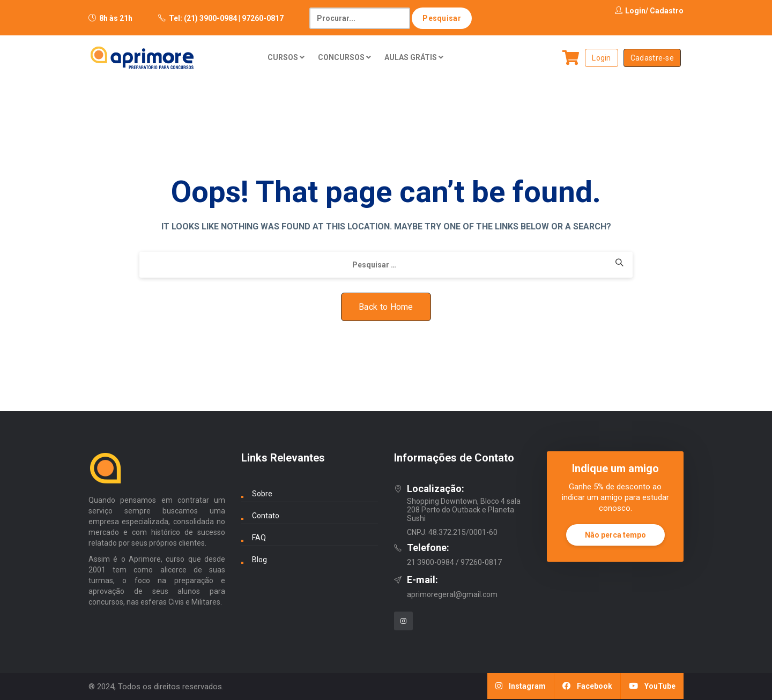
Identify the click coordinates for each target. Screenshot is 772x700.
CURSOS (286, 57)
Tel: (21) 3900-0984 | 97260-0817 (226, 18)
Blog (259, 560)
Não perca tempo (615, 535)
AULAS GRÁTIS (414, 57)
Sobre (262, 494)
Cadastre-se (652, 58)
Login (630, 11)
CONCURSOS (344, 57)
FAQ (259, 538)
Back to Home (386, 307)
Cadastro (667, 11)
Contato (266, 516)
